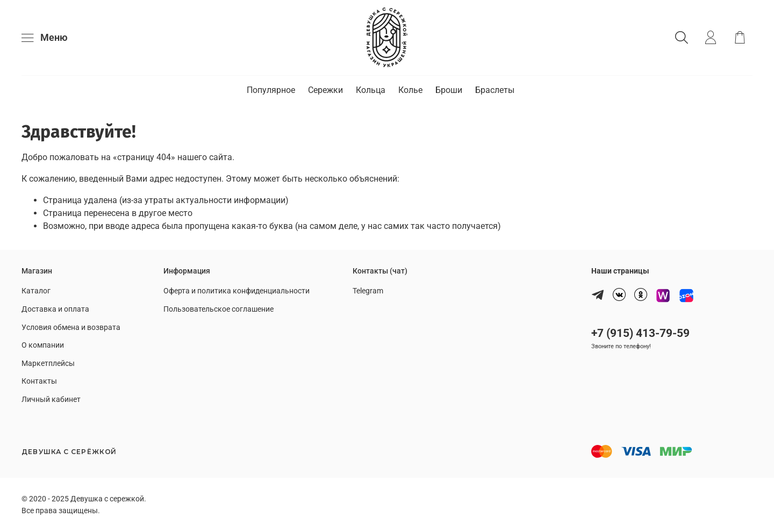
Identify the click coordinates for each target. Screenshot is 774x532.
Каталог (36, 291)
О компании (43, 345)
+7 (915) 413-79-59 (640, 333)
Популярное (271, 90)
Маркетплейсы (48, 364)
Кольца (371, 90)
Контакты (39, 381)
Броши (449, 90)
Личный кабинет (51, 400)
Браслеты (495, 90)
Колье (410, 90)
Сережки (325, 90)
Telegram (368, 291)
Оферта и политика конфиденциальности (236, 291)
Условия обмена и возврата (71, 328)
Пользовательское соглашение (218, 309)
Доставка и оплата (55, 309)
